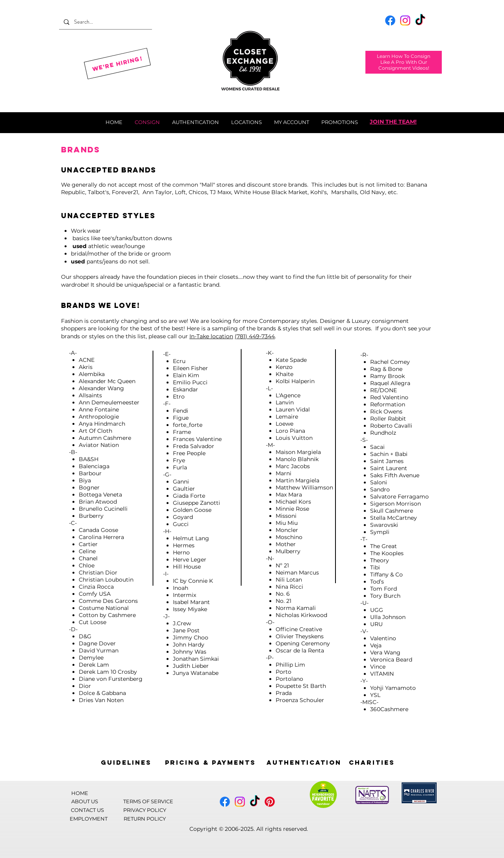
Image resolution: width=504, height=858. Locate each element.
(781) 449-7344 (255, 336)
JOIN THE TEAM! (393, 122)
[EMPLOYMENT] (89, 818)
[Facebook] (390, 20)
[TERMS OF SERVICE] (148, 801)
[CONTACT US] (87, 810)
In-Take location (211, 336)
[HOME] (80, 793)
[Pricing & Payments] (210, 763)
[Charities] (372, 763)
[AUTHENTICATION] (304, 763)
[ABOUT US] (85, 801)
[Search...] (105, 22)
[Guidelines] (126, 763)
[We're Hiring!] (117, 64)
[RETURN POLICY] (145, 818)
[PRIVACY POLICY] (145, 810)
